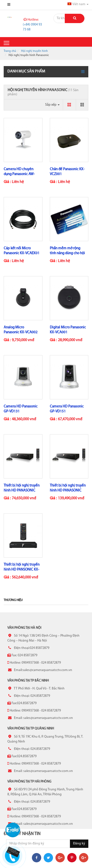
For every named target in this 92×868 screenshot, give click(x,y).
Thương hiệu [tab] (13, 600)
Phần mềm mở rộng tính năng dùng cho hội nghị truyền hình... (67, 253)
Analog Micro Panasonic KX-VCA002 (21, 330)
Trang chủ (10, 51)
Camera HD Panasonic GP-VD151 (67, 409)
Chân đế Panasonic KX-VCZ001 (67, 172)
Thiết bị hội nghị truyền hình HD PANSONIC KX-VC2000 (22, 570)
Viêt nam (78, 4)
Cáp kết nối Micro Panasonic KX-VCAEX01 (22, 251)
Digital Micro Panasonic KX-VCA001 (68, 330)
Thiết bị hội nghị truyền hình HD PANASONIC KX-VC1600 (68, 491)
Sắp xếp (52, 105)
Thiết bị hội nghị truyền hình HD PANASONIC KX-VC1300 (22, 491)
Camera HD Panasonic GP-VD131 (21, 409)
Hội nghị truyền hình (34, 51)
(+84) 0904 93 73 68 (32, 25)
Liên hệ (18, 182)
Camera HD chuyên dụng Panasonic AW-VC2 (19, 174)
